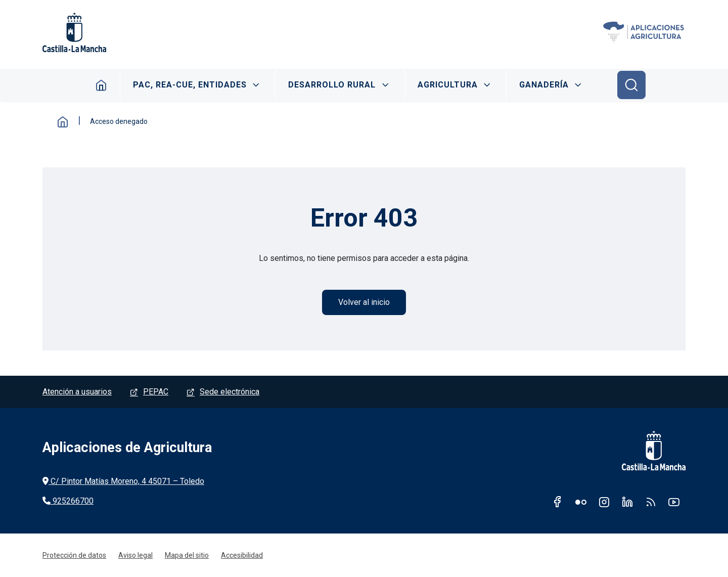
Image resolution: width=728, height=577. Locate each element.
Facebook (558, 502)
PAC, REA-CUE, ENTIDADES (190, 85)
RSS (651, 502)
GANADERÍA (544, 85)
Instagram (604, 502)
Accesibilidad (242, 555)
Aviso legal (135, 555)
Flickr (581, 502)
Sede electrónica (230, 392)
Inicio (101, 85)
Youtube (674, 502)
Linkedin (627, 502)
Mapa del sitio (187, 555)
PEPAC (156, 392)
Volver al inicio (364, 302)
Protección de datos (74, 555)
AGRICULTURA (448, 85)
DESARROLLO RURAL (332, 85)
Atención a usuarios (77, 392)
